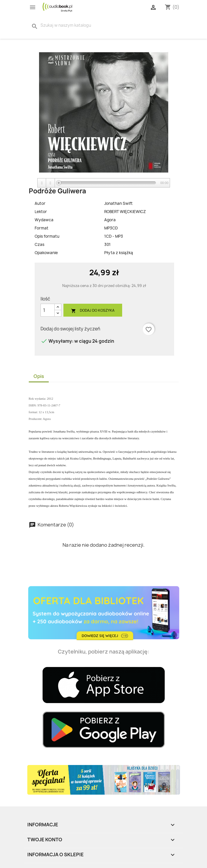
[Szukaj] (69, 25)
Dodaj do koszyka (93, 311)
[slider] (107, 183)
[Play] (42, 183)
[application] (104, 183)
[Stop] (51, 183)
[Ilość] (48, 310)
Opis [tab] (39, 376)
